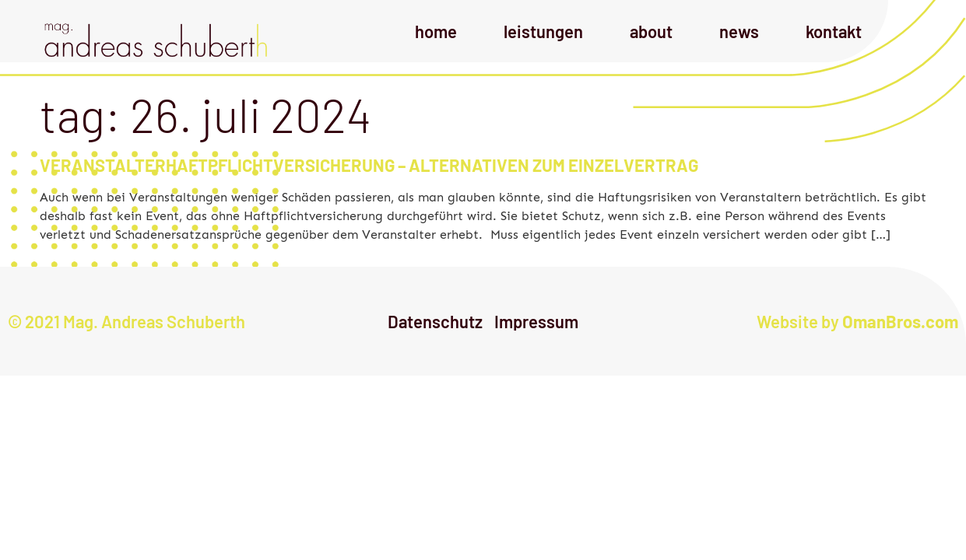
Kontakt (834, 31)
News (739, 31)
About (651, 31)
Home (436, 31)
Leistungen (543, 31)
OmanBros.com (900, 321)
